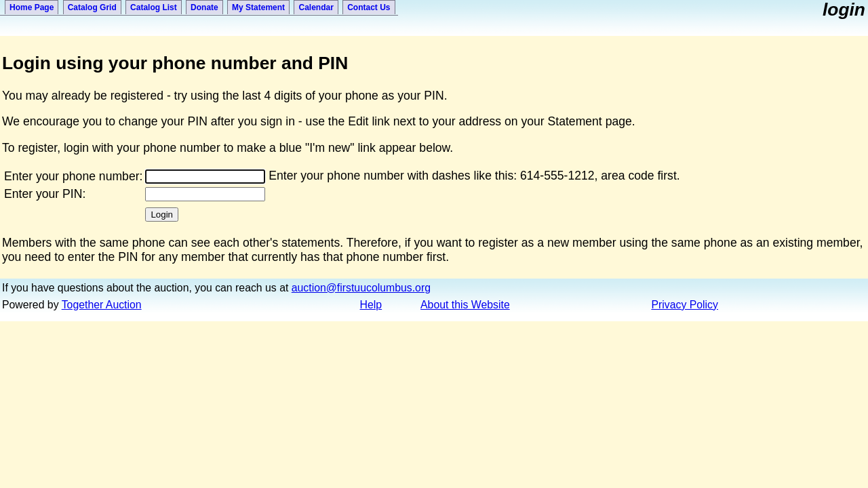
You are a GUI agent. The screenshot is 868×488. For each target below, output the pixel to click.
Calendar (316, 7)
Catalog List (154, 7)
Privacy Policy (685, 305)
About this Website (465, 305)
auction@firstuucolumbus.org (361, 288)
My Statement (258, 7)
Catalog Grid (92, 7)
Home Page (32, 7)
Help (371, 305)
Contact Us (369, 7)
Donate (204, 7)
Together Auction (102, 305)
